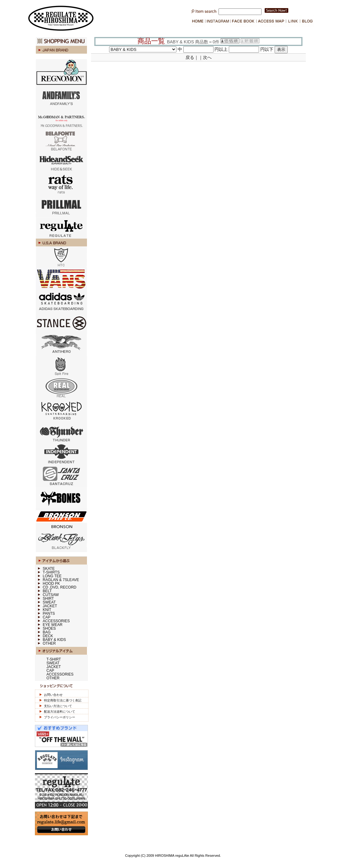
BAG (47, 632)
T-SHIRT (54, 659)
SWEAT (49, 602)
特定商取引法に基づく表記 (63, 700)
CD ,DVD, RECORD (60, 587)
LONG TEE (52, 576)
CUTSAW (51, 595)
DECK (48, 636)
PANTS (49, 613)
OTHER (49, 643)
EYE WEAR (53, 625)
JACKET (50, 606)
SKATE (49, 569)
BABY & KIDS (54, 640)
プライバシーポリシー (60, 717)
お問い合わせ (53, 695)
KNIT (47, 610)
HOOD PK (51, 584)
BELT (47, 591)
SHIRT (48, 599)
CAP (47, 617)
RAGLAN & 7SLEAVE (61, 580)
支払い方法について (58, 706)
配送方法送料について (60, 712)
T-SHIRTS (51, 572)
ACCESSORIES (56, 621)
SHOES (49, 628)
